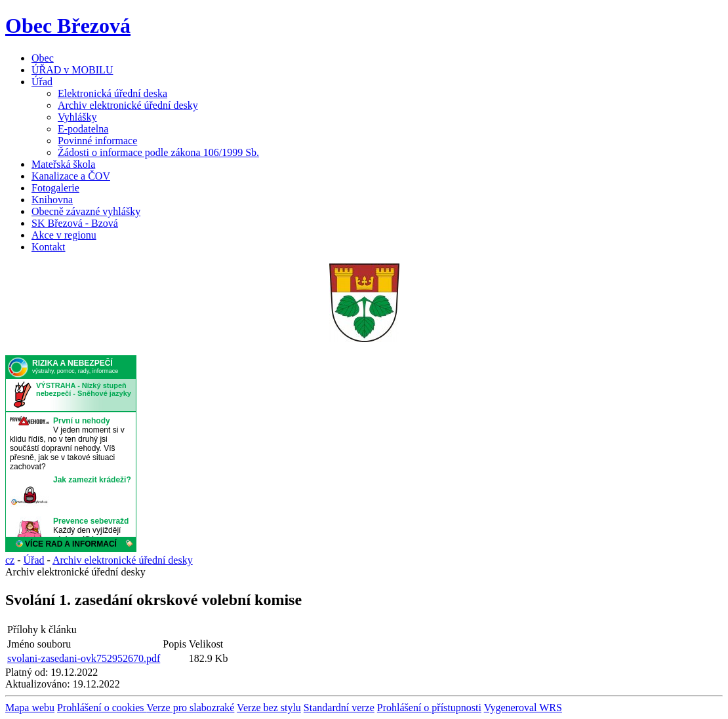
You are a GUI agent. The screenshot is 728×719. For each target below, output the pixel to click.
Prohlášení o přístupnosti (429, 708)
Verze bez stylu (269, 708)
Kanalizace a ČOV (71, 176)
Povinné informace (97, 141)
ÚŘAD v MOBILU (72, 70)
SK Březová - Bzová (75, 223)
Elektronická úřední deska (112, 93)
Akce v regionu (64, 235)
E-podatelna (83, 129)
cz (10, 560)
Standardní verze (339, 708)
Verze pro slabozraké (190, 708)
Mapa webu (30, 708)
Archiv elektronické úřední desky (128, 105)
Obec (43, 58)
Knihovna (52, 200)
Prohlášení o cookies (102, 708)
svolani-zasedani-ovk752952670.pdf (84, 658)
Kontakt (49, 247)
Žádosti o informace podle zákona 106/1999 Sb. (158, 152)
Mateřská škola (63, 164)
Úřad (42, 82)
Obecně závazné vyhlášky (86, 211)
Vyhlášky (77, 117)
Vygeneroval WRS (523, 708)
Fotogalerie (55, 188)
